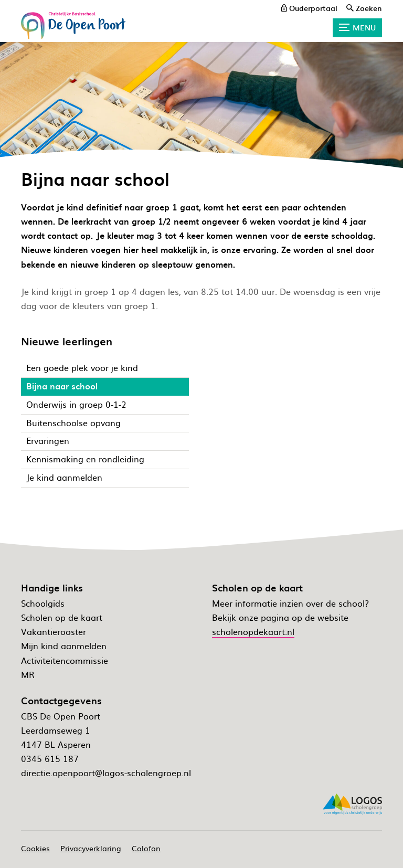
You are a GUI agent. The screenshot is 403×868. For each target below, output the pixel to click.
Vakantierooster (54, 631)
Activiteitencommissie (65, 660)
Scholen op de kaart (62, 617)
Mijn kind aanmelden (64, 645)
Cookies (35, 848)
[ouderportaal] (309, 8)
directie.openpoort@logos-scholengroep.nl (106, 772)
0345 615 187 (50, 758)
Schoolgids (43, 603)
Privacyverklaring (91, 848)
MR (28, 674)
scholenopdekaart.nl (253, 631)
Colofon (146, 848)
